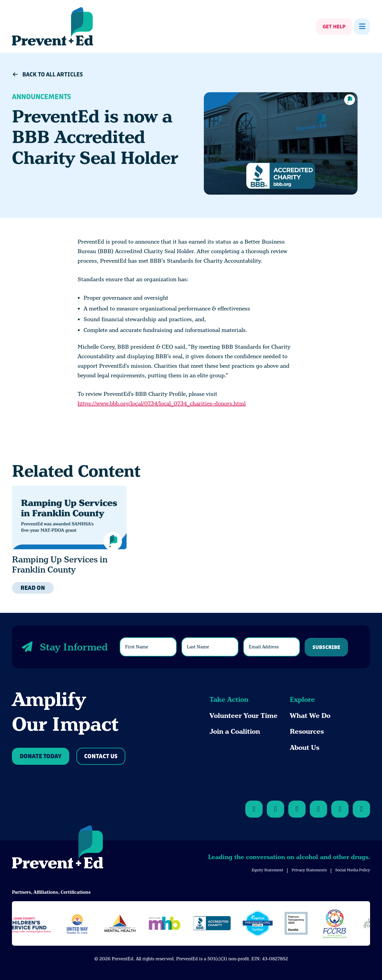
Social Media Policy (353, 870)
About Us (305, 748)
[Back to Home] (58, 848)
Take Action (229, 700)
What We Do (310, 716)
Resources (307, 731)
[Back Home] (53, 26)
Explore (302, 700)
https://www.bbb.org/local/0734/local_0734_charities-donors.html (162, 403)
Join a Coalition (235, 731)
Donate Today (41, 757)
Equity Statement (267, 870)
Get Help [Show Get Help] (334, 27)
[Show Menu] (362, 27)
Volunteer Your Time (244, 716)
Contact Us (101, 757)
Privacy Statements (309, 870)
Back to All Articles (47, 75)
